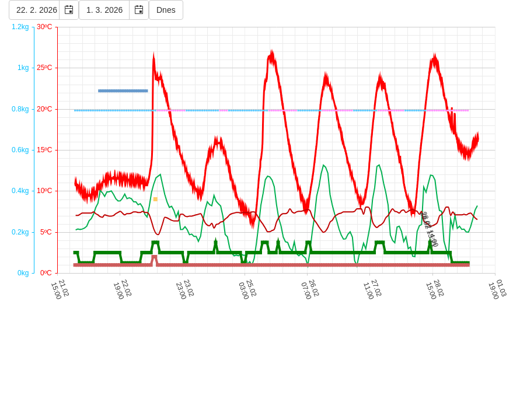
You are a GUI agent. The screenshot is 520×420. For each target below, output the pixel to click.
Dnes (166, 10)
